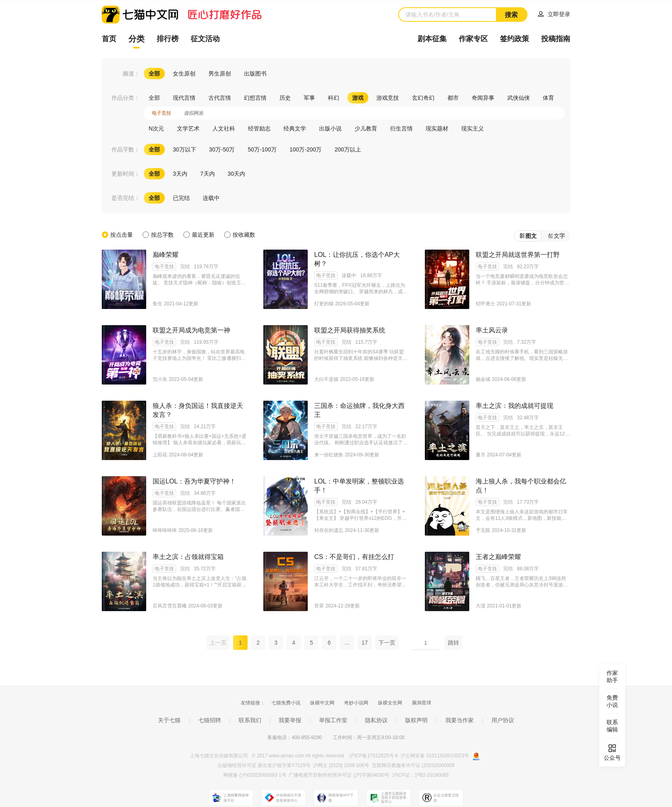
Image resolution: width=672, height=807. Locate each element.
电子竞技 (164, 267)
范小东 (160, 379)
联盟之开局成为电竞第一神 (191, 330)
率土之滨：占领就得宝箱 (188, 557)
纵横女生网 (390, 703)
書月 (481, 455)
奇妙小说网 (356, 703)
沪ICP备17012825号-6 (374, 756)
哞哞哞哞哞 (165, 530)
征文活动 (205, 39)
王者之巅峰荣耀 (498, 557)
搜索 (511, 15)
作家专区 (473, 39)
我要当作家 (460, 720)
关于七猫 (169, 720)
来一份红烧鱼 (329, 455)
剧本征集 (432, 39)
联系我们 (250, 720)
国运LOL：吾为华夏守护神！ (194, 481)
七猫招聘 (210, 720)
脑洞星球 (422, 703)
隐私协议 (376, 720)
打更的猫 (324, 304)
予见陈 (483, 530)
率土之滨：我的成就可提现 (514, 406)
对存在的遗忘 (329, 530)
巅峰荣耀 (166, 255)
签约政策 (514, 39)
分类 (136, 39)
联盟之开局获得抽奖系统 (350, 330)
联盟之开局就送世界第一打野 (518, 255)
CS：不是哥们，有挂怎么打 (354, 557)
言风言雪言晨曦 (170, 606)
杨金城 (483, 379)
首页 (109, 39)
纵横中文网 (322, 703)
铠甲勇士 (485, 304)
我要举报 (290, 720)
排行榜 (168, 39)
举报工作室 (333, 720)
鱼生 (157, 304)
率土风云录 (492, 330)
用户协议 (503, 720)
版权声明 (416, 720)
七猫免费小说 (286, 703)
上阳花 (160, 455)
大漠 (481, 606)
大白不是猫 (326, 379)
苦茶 (319, 606)
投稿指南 (556, 39)
